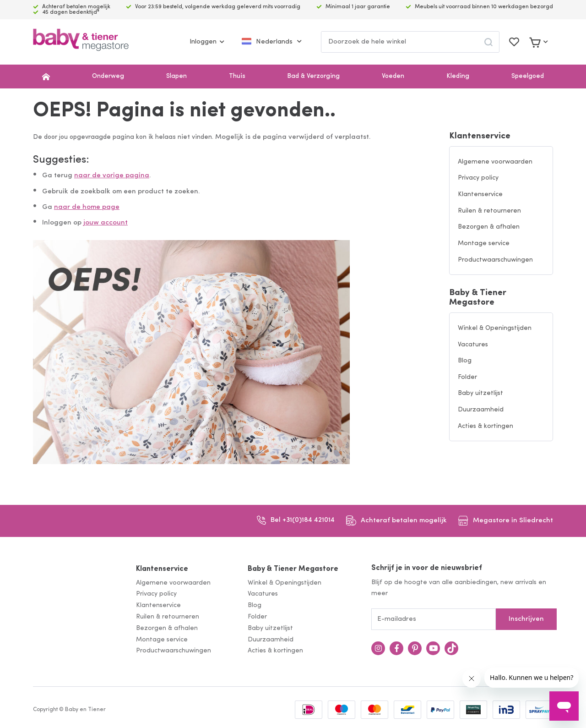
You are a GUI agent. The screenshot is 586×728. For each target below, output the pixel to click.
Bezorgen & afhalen (489, 227)
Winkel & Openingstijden (495, 328)
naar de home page (87, 207)
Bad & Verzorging (313, 76)
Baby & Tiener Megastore (478, 298)
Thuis (237, 76)
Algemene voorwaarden (495, 162)
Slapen (176, 76)
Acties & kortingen (486, 426)
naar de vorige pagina (112, 176)
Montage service (484, 244)
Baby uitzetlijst (480, 393)
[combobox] (410, 42)
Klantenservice (480, 136)
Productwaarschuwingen (495, 260)
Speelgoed (528, 76)
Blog (465, 361)
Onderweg (108, 76)
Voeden (393, 76)
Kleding (458, 76)
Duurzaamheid (481, 410)
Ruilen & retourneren (489, 211)
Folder (467, 377)
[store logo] (81, 42)
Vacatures (473, 345)
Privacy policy (478, 178)
